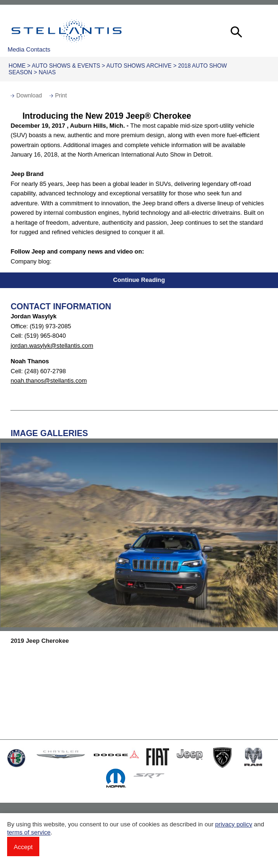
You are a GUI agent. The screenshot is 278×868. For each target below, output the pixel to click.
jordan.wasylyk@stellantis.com (52, 346)
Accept (23, 847)
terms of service (29, 832)
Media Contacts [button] (29, 49)
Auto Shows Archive (139, 66)
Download (29, 96)
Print (61, 96)
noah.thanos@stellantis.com (49, 381)
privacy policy (233, 824)
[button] (235, 31)
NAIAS (47, 72)
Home (17, 66)
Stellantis (67, 31)
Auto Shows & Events (66, 66)
